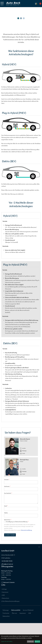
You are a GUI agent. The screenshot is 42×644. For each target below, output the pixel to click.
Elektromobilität (16, 610)
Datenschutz (5, 598)
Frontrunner (6, 613)
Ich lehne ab (30, 641)
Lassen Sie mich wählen (7, 641)
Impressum (5, 592)
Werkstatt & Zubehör (9, 582)
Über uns (14, 613)
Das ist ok (37, 641)
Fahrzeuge (6, 610)
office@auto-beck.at (7, 564)
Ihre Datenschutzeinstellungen (10, 601)
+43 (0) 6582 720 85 (7, 561)
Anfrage (4, 589)
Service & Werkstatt (28, 610)
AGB (3, 595)
